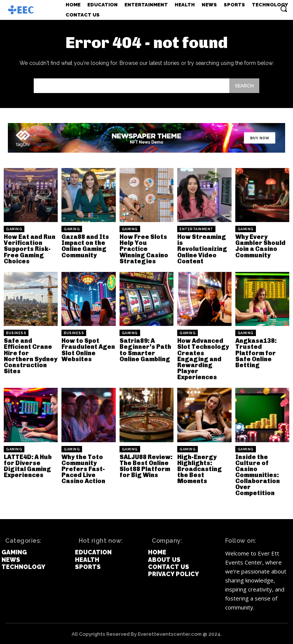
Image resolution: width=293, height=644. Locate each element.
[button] (284, 9)
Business (16, 333)
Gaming (14, 229)
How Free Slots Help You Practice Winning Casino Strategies (146, 249)
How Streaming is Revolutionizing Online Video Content (202, 249)
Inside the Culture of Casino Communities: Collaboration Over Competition (258, 474)
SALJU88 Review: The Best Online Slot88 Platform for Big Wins (146, 465)
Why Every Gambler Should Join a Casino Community (260, 246)
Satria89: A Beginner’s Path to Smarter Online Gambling (145, 350)
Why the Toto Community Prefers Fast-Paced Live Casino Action (83, 468)
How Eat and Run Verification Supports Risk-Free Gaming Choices (29, 249)
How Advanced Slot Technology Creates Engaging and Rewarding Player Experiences (203, 359)
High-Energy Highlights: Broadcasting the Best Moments (199, 468)
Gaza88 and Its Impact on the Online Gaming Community (85, 246)
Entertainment (196, 229)
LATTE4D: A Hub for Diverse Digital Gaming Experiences (28, 465)
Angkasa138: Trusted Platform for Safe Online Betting (256, 353)
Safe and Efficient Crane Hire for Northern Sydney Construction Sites (30, 356)
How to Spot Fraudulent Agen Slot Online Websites (87, 350)
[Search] (244, 86)
